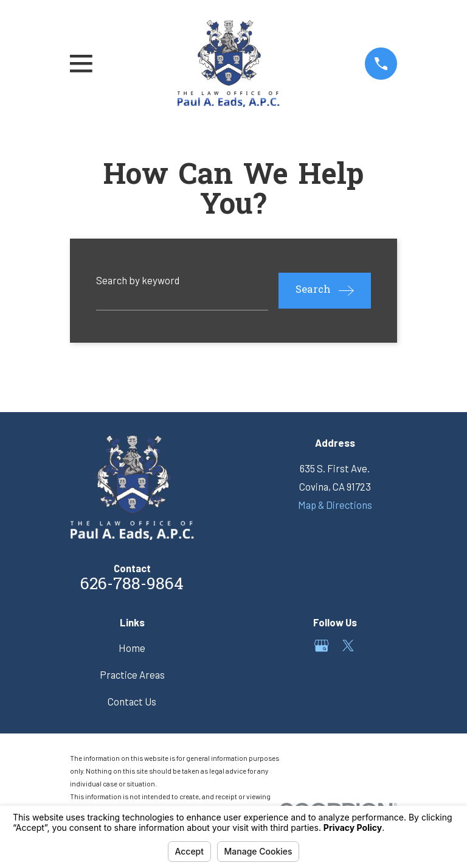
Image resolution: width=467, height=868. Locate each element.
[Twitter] (348, 646)
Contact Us (132, 701)
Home (132, 648)
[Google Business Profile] (321, 646)
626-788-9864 (132, 585)
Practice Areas (132, 674)
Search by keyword (138, 280)
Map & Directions (335, 505)
